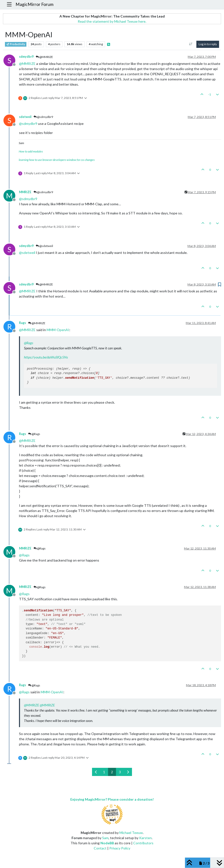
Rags (22, 323)
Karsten (145, 838)
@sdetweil (44, 246)
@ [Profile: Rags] (28, 343)
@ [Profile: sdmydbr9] (28, 123)
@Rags (34, 434)
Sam (105, 838)
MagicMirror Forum (35, 4)
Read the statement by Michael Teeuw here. (112, 21)
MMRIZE (25, 192)
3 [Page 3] (120, 772)
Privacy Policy (120, 848)
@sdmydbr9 (43, 117)
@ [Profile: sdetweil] (27, 253)
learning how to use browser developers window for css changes (57, 160)
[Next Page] (128, 772)
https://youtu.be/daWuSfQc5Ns (46, 357)
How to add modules (31, 151)
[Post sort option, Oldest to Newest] (191, 44)
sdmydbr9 (26, 57)
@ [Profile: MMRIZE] (27, 64)
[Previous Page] (96, 772)
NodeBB (107, 843)
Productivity (16, 44)
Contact (100, 848)
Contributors (143, 843)
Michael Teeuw (131, 833)
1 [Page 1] (104, 772)
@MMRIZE (44, 57)
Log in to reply (208, 44)
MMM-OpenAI (58, 330)
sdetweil (25, 117)
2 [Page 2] (112, 772)
